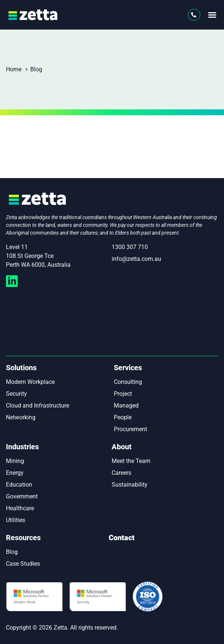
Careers (121, 473)
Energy (15, 473)
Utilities (16, 520)
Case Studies (23, 564)
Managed (126, 406)
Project (123, 394)
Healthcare (20, 508)
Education (19, 485)
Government (22, 496)
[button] (212, 15)
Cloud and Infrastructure (38, 406)
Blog (12, 552)
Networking (21, 417)
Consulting (128, 382)
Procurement (130, 429)
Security (16, 394)
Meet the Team (131, 461)
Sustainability (130, 485)
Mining (15, 461)
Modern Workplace (30, 382)
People (123, 417)
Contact (122, 538)
